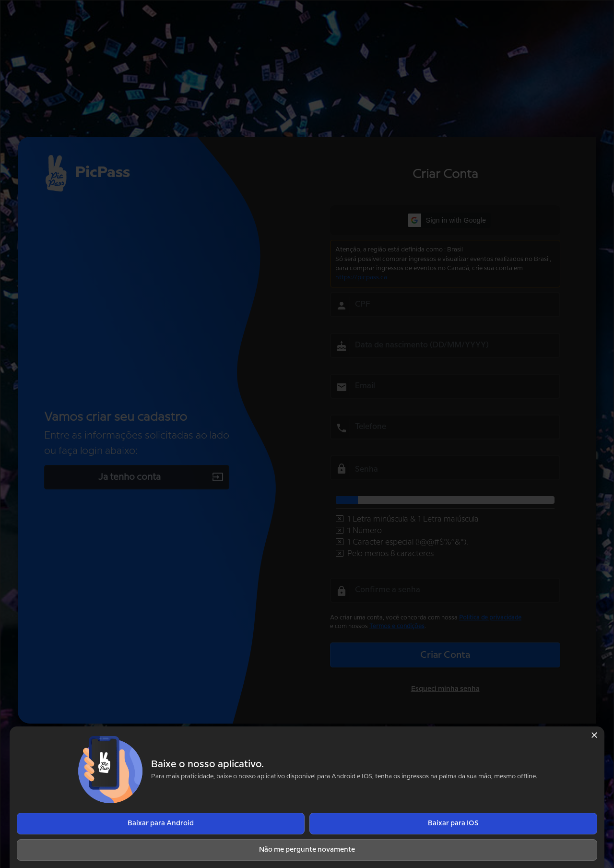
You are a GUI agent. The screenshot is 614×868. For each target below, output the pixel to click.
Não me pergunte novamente (307, 850)
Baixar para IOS (453, 823)
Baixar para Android (161, 823)
